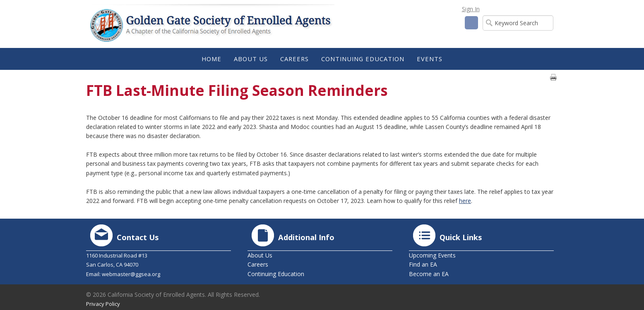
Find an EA (423, 264)
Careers (258, 264)
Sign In (471, 9)
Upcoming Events (432, 255)
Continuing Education (276, 274)
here (465, 201)
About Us (260, 255)
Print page (553, 77)
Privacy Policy (103, 304)
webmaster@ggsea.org (131, 274)
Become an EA (429, 274)
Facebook (471, 23)
